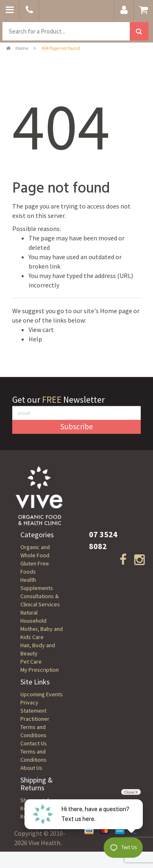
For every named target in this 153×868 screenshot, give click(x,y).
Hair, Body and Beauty (38, 649)
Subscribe (77, 426)
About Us (31, 768)
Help (35, 339)
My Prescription (40, 670)
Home (17, 48)
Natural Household (33, 617)
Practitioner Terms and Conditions (35, 727)
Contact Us (34, 743)
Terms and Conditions (33, 756)
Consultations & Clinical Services (40, 600)
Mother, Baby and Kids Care (42, 633)
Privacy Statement (33, 707)
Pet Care (31, 662)
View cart (41, 330)
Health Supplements (37, 584)
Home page (116, 311)
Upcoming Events (42, 694)
